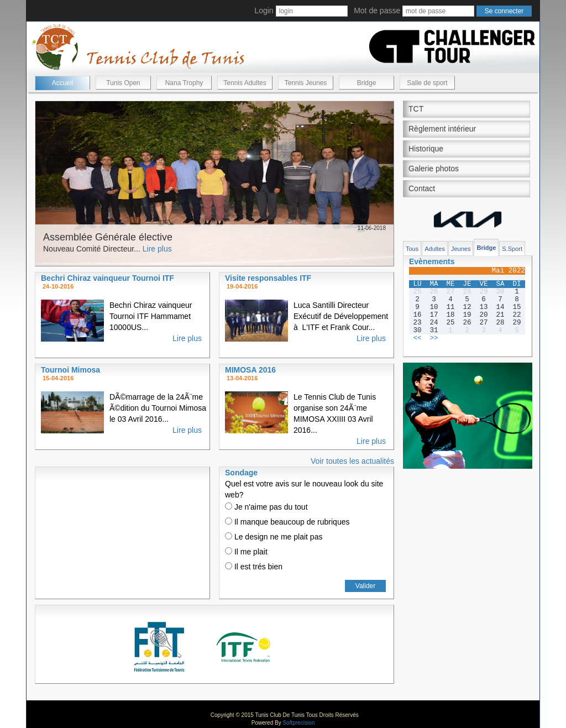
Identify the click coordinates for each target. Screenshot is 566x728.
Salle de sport (427, 83)
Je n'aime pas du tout (266, 507)
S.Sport (512, 249)
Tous (412, 249)
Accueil (63, 83)
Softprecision (298, 723)
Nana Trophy (184, 83)
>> (434, 338)
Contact (422, 188)
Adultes (435, 249)
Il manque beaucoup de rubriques (287, 522)
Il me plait (246, 552)
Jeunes (461, 249)
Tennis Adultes (245, 83)
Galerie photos (434, 169)
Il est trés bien (254, 567)
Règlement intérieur (442, 129)
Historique (426, 149)
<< (417, 338)
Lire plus (157, 249)
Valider (365, 586)
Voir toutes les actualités (352, 461)
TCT (416, 109)
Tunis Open (123, 83)
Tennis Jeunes (306, 83)
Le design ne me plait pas (274, 537)
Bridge (367, 83)
